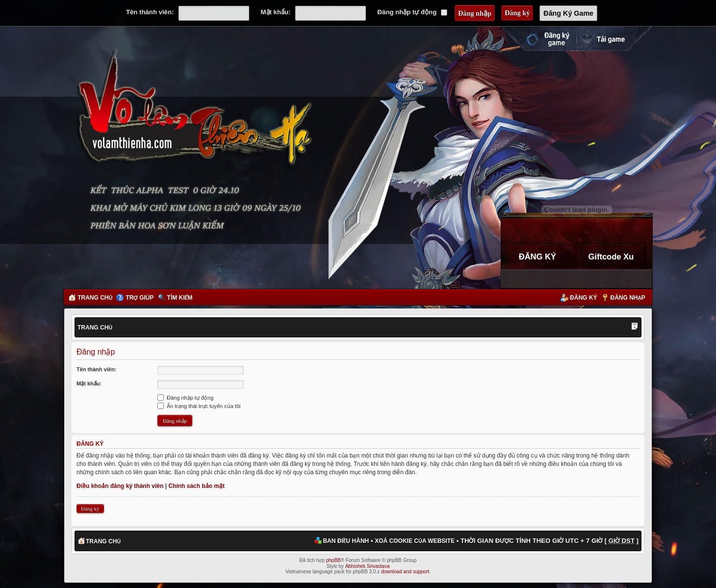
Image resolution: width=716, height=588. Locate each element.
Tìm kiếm (180, 298)
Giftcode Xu (611, 256)
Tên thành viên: (150, 12)
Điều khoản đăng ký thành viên (120, 486)
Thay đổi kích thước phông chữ (635, 327)
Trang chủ (95, 298)
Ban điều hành (346, 541)
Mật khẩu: (276, 12)
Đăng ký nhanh (538, 39)
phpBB (333, 560)
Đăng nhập (628, 298)
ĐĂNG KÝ (537, 256)
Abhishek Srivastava (368, 566)
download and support (405, 572)
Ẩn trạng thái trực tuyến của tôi (199, 406)
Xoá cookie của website (415, 541)
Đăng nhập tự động (412, 12)
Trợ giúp (140, 298)
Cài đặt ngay (614, 39)
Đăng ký (583, 298)
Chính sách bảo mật (196, 486)
